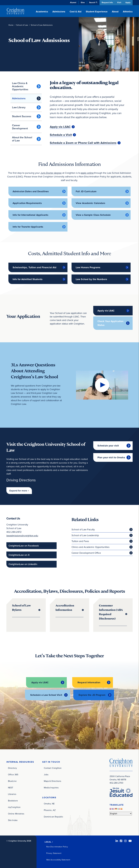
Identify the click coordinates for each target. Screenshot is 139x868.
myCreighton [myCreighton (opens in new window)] (14, 807)
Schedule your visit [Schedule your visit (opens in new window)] (108, 446)
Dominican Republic (53, 816)
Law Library (19, 107)
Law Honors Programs (88, 267)
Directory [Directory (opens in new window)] (12, 768)
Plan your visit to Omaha (111, 457)
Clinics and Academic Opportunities (90, 547)
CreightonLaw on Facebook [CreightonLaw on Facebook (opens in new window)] (24, 546)
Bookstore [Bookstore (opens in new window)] (13, 800)
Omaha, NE (49, 803)
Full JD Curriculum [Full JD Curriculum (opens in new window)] (86, 191)
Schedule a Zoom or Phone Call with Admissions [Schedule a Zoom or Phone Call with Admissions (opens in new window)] (83, 143)
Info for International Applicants (30, 215)
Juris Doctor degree (51, 173)
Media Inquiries (51, 787)
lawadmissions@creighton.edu (22, 536)
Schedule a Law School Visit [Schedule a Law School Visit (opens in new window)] (46, 695)
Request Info (107, 3)
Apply (128, 3)
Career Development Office (86, 553)
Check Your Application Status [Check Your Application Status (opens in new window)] (110, 323)
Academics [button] (42, 12)
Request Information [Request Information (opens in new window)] (89, 682)
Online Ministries (16, 813)
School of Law (22, 25)
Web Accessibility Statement (58, 860)
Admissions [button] (59, 12)
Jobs (46, 774)
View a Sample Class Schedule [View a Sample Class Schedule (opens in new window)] (93, 215)
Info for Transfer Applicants (28, 227)
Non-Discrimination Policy (57, 846)
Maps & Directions (52, 781)
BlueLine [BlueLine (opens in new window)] (12, 781)
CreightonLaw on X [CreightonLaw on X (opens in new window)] (19, 555)
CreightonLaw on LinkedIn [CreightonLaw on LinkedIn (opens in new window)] (23, 564)
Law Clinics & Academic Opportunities (20, 86)
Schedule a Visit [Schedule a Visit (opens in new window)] (61, 135)
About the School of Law (22, 139)
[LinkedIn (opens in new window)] (117, 841)
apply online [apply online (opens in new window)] (87, 173)
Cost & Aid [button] (76, 12)
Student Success (22, 116)
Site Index (13, 820)
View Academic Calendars (91, 203)
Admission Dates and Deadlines (31, 191)
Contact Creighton (53, 768)
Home (11, 25)
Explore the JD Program (92, 695)
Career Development (20, 127)
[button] (19, 491)
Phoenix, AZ (50, 810)
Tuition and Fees (80, 541)
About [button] (115, 12)
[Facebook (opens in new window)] (121, 841)
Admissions (19, 98)
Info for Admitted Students (28, 279)
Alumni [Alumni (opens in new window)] (73, 3)
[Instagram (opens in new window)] (125, 841)
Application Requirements (27, 203)
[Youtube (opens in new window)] (130, 841)
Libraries (12, 794)
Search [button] (92, 3)
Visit (119, 3)
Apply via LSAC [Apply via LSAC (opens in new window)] (60, 127)
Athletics (128, 12)
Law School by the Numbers (91, 279)
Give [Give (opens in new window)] (82, 3)
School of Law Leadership (85, 535)
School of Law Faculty (83, 530)
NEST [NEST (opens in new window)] (11, 787)
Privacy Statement (54, 853)
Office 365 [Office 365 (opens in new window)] (13, 774)
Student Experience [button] (97, 12)
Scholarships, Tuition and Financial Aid (34, 267)
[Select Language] (121, 813)
